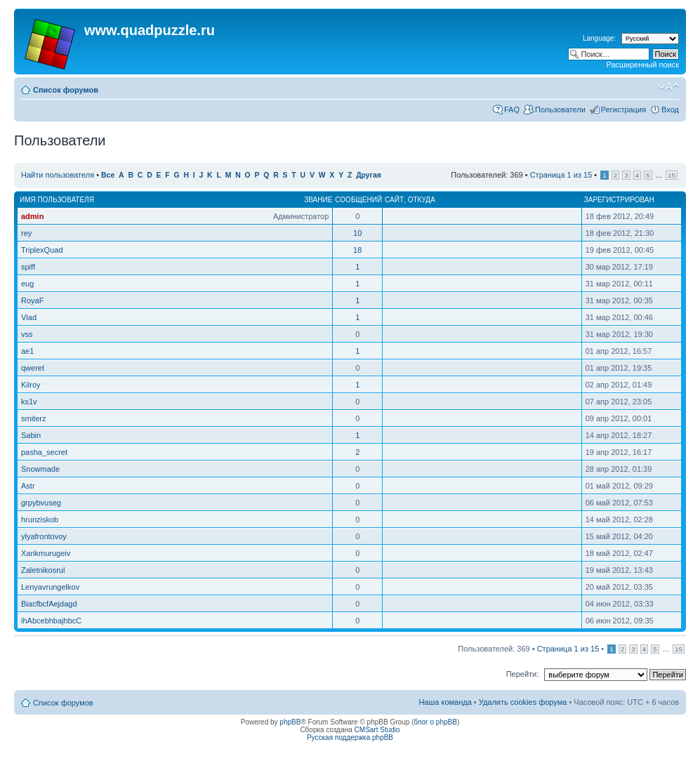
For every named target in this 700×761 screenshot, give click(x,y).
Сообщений (358, 200)
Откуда (422, 200)
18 (357, 250)
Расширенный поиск (642, 65)
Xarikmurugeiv (46, 553)
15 (672, 175)
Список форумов (66, 90)
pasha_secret (44, 452)
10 (357, 233)
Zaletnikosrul (43, 570)
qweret (33, 368)
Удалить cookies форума (523, 702)
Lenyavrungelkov (50, 587)
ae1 (27, 351)
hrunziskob (40, 520)
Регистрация (623, 110)
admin (32, 216)
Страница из (561, 175)
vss (27, 334)
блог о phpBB (435, 722)
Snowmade (40, 469)
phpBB (290, 722)
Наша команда (445, 702)
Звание (318, 200)
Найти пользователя (58, 175)
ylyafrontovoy (44, 536)
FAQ (512, 110)
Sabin (31, 435)
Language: (599, 38)
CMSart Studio (377, 730)
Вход (670, 110)
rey (26, 233)
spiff (28, 267)
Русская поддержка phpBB (350, 737)
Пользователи (560, 110)
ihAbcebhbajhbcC (51, 621)
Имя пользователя (57, 200)
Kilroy (31, 385)
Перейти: (523, 674)
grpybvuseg (41, 503)
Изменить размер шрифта (669, 87)
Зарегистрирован (619, 200)
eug (27, 284)
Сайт (394, 200)
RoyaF (32, 300)
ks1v (29, 402)
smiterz (33, 418)
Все (108, 175)
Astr (28, 486)
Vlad (29, 317)
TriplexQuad (42, 250)
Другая (369, 175)
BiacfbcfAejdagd (49, 604)
